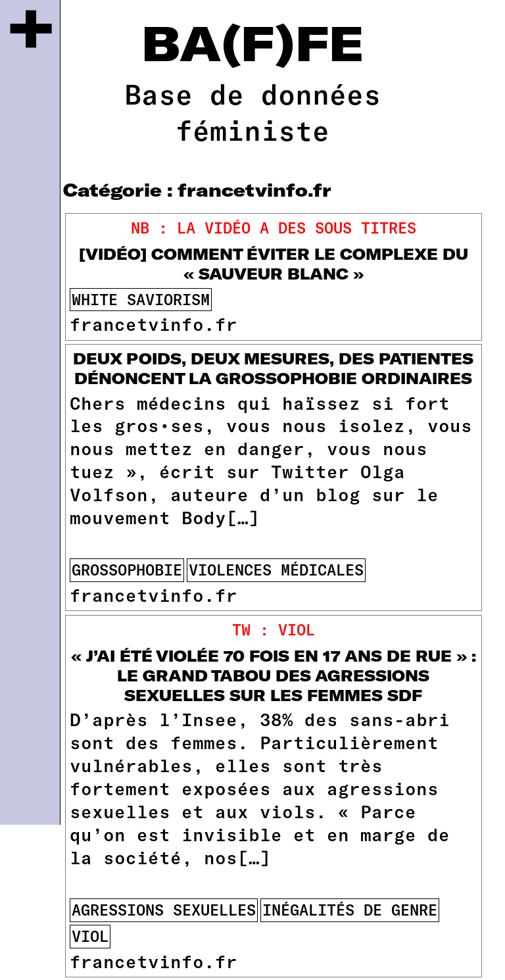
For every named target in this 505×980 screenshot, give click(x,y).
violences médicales (276, 570)
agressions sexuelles (164, 910)
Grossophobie (127, 570)
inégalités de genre (350, 910)
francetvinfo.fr (154, 324)
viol (90, 936)
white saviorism (141, 299)
